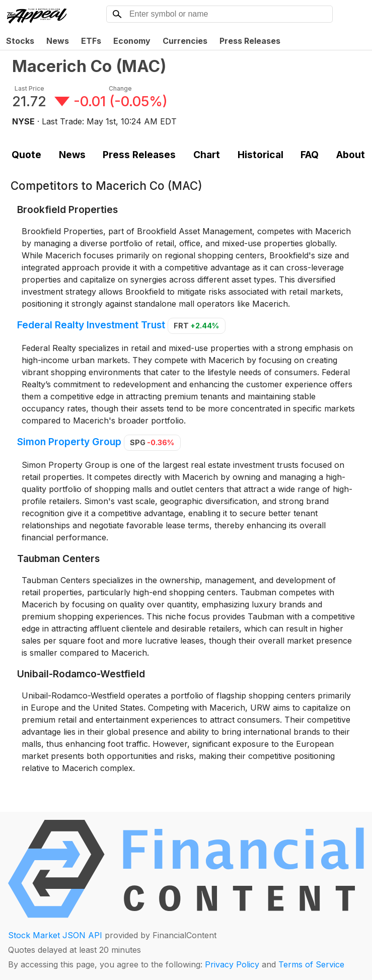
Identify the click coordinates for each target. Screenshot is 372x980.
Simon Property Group (69, 442)
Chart (207, 155)
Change (120, 88)
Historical (261, 155)
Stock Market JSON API (55, 935)
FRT (196, 326)
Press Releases (250, 41)
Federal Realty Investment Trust (91, 325)
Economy (132, 41)
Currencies (185, 41)
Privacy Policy (232, 964)
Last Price (29, 88)
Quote (26, 155)
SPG (152, 442)
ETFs (91, 41)
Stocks (20, 41)
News (58, 41)
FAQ (310, 155)
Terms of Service (311, 964)
